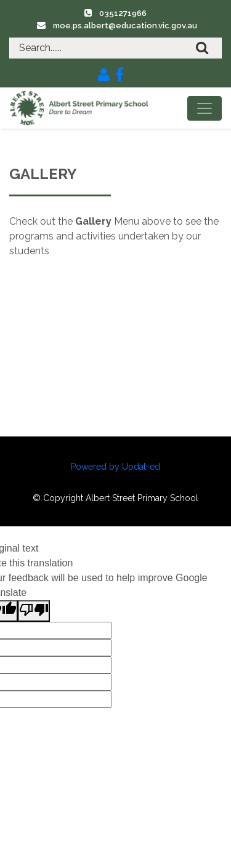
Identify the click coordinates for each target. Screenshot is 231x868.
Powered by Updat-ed (115, 467)
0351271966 (123, 13)
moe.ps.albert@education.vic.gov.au (125, 26)
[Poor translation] (34, 611)
